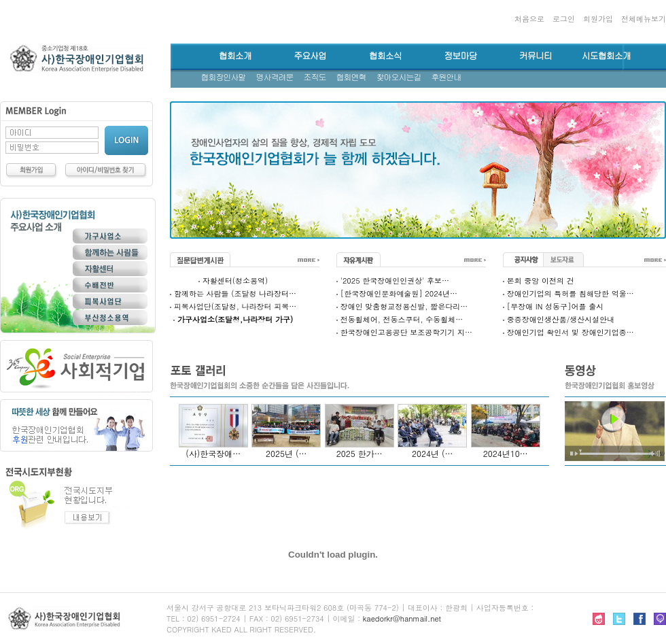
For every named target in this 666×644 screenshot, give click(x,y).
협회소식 (385, 56)
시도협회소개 (606, 56)
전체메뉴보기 (644, 19)
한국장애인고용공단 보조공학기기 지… (406, 332)
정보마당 (460, 56)
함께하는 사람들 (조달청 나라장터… (235, 293)
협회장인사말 (224, 78)
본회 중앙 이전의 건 (541, 281)
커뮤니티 (536, 56)
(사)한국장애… (213, 453)
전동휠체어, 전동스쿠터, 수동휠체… (402, 319)
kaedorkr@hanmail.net (402, 618)
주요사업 (310, 56)
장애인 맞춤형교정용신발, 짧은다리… (404, 306)
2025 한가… (360, 453)
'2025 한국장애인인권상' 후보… (395, 281)
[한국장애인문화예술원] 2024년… (399, 293)
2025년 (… (286, 453)
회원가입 (598, 19)
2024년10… (506, 453)
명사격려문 (275, 78)
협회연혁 (351, 78)
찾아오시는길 (399, 78)
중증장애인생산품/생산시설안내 (561, 319)
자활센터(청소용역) (235, 281)
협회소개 (235, 56)
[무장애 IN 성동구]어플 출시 (556, 306)
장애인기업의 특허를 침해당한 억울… (571, 293)
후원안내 (446, 78)
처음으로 (529, 19)
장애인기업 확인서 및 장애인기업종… (571, 332)
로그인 (564, 19)
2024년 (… (433, 453)
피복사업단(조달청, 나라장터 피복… (235, 306)
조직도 (315, 78)
